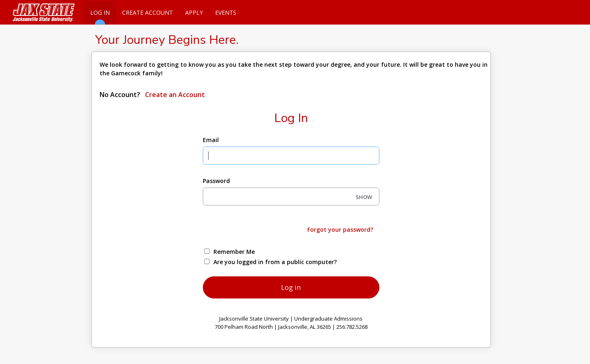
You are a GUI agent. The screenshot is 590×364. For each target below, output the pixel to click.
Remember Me (234, 252)
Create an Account (174, 95)
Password (216, 181)
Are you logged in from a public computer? (275, 262)
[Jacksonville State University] (41, 12)
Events (226, 12)
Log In (100, 16)
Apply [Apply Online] (194, 12)
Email (211, 140)
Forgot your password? (340, 229)
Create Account (147, 12)
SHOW (364, 197)
